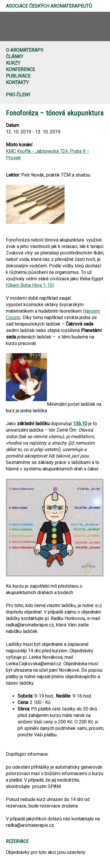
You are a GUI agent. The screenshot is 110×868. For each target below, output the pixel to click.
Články (15, 57)
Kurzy (13, 63)
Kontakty (17, 82)
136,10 (80, 424)
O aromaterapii (25, 50)
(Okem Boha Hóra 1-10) (30, 285)
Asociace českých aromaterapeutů (49, 6)
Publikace (18, 76)
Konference (20, 69)
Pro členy (18, 95)
